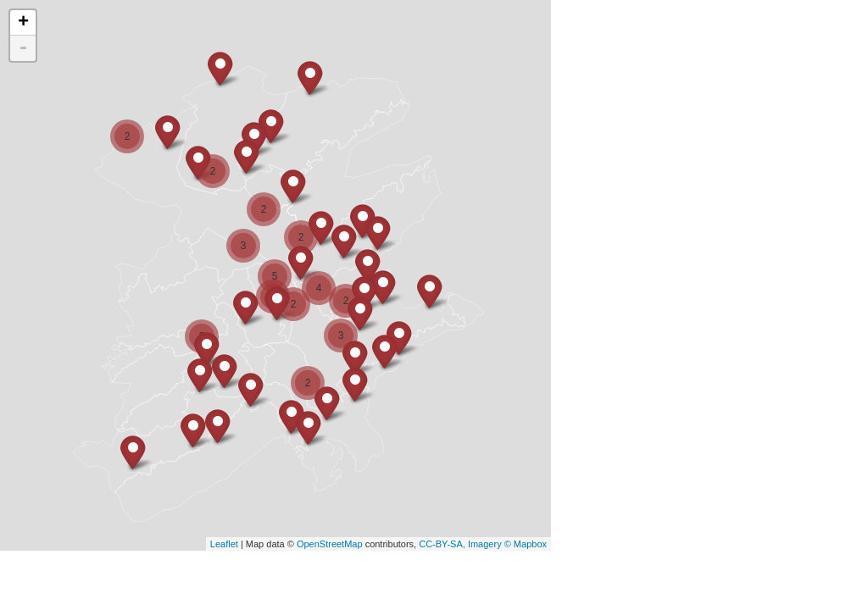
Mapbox (530, 544)
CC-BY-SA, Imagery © (466, 544)
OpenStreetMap (330, 544)
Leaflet (224, 544)
